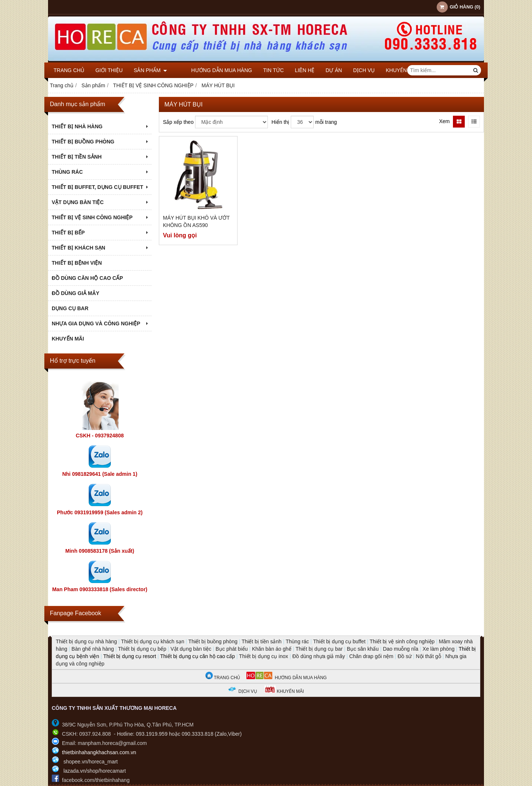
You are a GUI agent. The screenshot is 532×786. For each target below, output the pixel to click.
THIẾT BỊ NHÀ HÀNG (101, 126)
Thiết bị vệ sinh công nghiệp (402, 641)
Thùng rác (297, 641)
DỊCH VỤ (351, 70)
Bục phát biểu (232, 649)
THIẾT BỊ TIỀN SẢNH (101, 157)
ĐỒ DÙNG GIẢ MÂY (76, 293)
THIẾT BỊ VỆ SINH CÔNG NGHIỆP (101, 217)
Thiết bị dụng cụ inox (264, 656)
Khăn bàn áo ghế (272, 649)
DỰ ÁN (321, 70)
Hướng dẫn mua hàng (209, 70)
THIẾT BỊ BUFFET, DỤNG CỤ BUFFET (101, 187)
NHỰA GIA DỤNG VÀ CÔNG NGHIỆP (101, 323)
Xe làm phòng (439, 649)
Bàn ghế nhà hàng (93, 649)
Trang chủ (69, 70)
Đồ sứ (405, 656)
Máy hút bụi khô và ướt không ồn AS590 (196, 221)
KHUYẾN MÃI (389, 70)
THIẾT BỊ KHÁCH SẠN (101, 248)
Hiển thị (281, 122)
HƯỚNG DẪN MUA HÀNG (287, 678)
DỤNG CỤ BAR (70, 308)
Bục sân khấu (363, 649)
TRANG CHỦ (223, 678)
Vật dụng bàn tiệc (191, 649)
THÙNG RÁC (101, 172)
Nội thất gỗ (429, 656)
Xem (444, 121)
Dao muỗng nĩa (400, 649)
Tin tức (260, 70)
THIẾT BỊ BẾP (101, 233)
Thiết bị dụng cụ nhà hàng (86, 641)
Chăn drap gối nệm (371, 656)
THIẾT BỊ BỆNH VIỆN (77, 263)
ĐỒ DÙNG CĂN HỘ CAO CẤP (87, 278)
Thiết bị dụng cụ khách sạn (153, 641)
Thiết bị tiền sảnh (262, 641)
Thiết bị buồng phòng (213, 641)
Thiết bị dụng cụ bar (319, 649)
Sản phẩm (150, 70)
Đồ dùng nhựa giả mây (319, 656)
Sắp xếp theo (178, 122)
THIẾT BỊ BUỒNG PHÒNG (101, 142)
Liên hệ (292, 70)
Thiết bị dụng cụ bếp (142, 649)
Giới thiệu (109, 70)
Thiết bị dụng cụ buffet (339, 641)
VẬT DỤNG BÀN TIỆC (101, 202)
